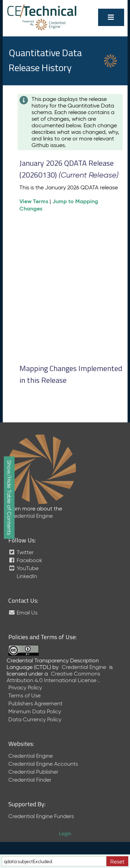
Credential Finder (30, 780)
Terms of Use (24, 695)
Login (65, 834)
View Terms (34, 201)
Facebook (25, 560)
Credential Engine (31, 516)
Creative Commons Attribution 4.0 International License (53, 677)
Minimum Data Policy (35, 711)
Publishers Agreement (35, 703)
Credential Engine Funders (41, 816)
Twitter (21, 552)
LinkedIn (26, 576)
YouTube (23, 568)
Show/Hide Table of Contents (9, 498)
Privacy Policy (25, 687)
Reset (117, 862)
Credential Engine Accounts (43, 764)
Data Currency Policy (35, 719)
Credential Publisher (33, 772)
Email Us (23, 613)
